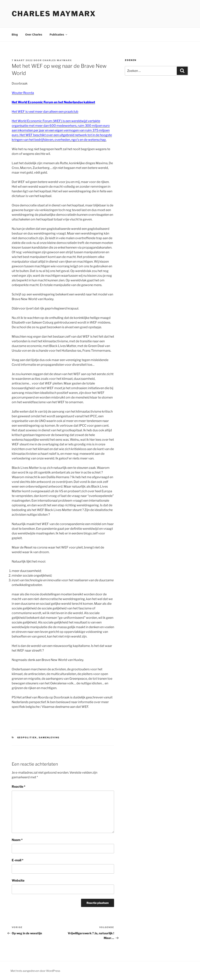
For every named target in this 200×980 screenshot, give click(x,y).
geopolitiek (27, 737)
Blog (15, 35)
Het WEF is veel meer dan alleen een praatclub (45, 112)
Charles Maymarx (54, 14)
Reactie (19, 787)
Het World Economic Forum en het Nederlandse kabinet (53, 102)
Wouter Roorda (23, 93)
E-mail (18, 860)
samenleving (49, 737)
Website (18, 881)
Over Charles (34, 35)
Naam (17, 840)
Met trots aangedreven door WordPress (35, 971)
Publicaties (59, 35)
